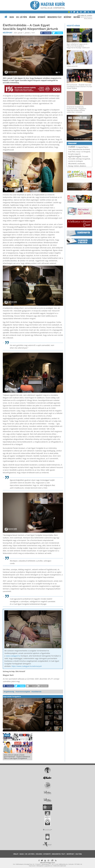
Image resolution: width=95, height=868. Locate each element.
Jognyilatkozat (48, 866)
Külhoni (32, 17)
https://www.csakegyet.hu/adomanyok (26, 666)
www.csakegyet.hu (13, 656)
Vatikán (76, 166)
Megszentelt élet (55, 17)
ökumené (72, 163)
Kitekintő (42, 17)
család (72, 147)
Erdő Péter (72, 152)
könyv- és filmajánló (83, 152)
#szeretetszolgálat (23, 692)
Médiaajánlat (40, 866)
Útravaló (85, 156)
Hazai (12, 17)
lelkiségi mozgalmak (83, 159)
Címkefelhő (72, 143)
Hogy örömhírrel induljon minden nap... (78, 122)
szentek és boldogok (75, 161)
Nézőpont (68, 17)
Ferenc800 (72, 159)
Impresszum (32, 866)
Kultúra (77, 17)
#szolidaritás (36, 692)
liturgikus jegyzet (74, 154)
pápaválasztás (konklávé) (81, 149)
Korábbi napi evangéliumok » (83, 139)
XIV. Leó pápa (22, 17)
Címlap (16, 854)
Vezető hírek (73, 26)
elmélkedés (81, 164)
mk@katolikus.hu (63, 864)
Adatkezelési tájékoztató (60, 866)
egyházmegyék (75, 156)
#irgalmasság (9, 692)
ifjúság (71, 166)
